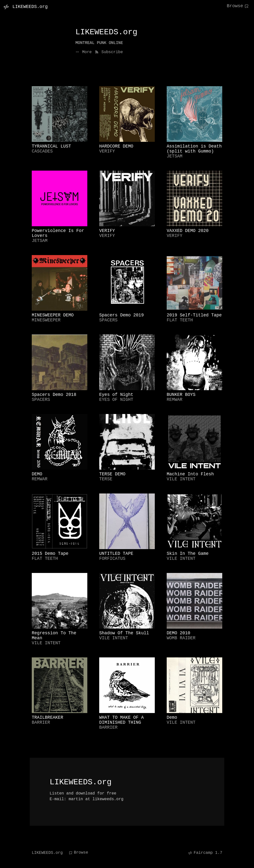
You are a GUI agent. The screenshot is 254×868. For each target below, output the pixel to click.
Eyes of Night (116, 395)
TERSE (106, 479)
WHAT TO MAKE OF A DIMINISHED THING (122, 720)
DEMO (37, 474)
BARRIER (41, 722)
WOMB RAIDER (181, 638)
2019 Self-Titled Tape (194, 315)
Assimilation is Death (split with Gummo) (194, 149)
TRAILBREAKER (48, 717)
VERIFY (107, 151)
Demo (172, 717)
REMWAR (175, 400)
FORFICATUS (112, 559)
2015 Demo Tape (50, 554)
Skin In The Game (188, 554)
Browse (238, 6)
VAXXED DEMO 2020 (188, 231)
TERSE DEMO (112, 474)
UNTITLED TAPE (116, 554)
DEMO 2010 (178, 633)
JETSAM (175, 156)
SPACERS (108, 320)
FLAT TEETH (180, 320)
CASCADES (42, 151)
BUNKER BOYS (181, 395)
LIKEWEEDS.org (47, 853)
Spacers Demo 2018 (54, 395)
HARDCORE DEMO (116, 146)
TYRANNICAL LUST (51, 146)
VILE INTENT (181, 479)
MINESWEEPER (46, 320)
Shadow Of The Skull (124, 633)
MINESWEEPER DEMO (53, 315)
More (84, 52)
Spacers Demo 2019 (122, 315)
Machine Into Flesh (190, 474)
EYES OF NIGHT (116, 400)
